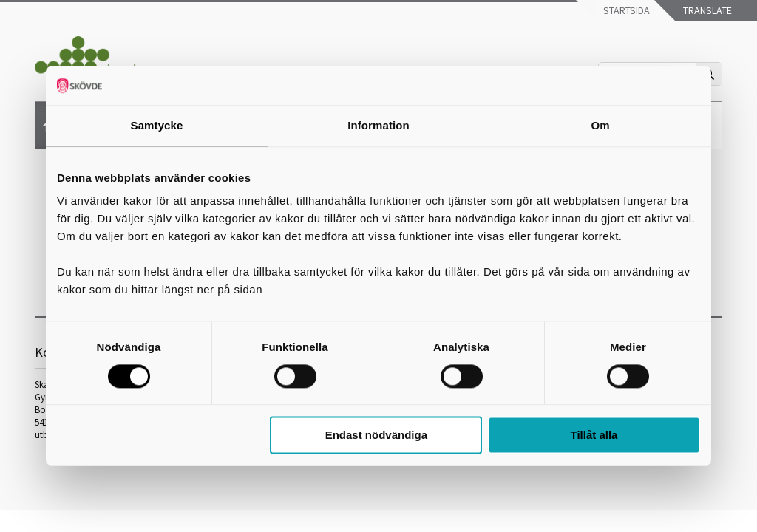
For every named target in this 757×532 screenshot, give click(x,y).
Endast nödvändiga (376, 436)
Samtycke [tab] (157, 125)
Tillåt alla (594, 436)
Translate (706, 10)
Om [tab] (600, 125)
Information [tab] (378, 125)
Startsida (625, 10)
